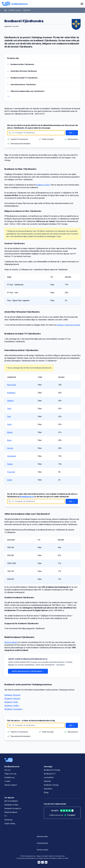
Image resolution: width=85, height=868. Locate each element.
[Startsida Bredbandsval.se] (15, 4)
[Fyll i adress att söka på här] (36, 133)
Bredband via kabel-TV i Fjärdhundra (24, 78)
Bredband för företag (52, 770)
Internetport (12, 456)
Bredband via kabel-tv (13, 809)
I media (7, 781)
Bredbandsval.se (27, 497)
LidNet (30, 262)
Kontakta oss (10, 777)
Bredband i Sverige (15, 10)
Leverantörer (49, 777)
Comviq (10, 448)
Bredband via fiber (11, 805)
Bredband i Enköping (12, 699)
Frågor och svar (10, 774)
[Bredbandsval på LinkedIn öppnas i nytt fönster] (46, 862)
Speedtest (48, 789)
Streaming (8, 820)
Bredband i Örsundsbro (13, 709)
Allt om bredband (11, 801)
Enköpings (37, 37)
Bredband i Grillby (11, 702)
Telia (9, 417)
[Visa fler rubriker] (42, 96)
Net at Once (12, 385)
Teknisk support (11, 785)
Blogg (46, 792)
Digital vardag (10, 823)
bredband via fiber (43, 185)
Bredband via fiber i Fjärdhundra (22, 64)
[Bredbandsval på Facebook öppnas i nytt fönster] (39, 862)
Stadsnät (47, 781)
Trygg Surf (11, 472)
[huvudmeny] (81, 4)
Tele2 (9, 409)
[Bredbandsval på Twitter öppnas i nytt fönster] (42, 862)
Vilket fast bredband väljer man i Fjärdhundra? (28, 91)
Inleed (10, 480)
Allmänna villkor (42, 837)
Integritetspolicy (43, 843)
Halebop (10, 401)
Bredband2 (11, 393)
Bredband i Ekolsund (12, 695)
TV (5, 816)
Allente (10, 432)
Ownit (9, 424)
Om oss (7, 770)
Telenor (10, 464)
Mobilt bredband (11, 642)
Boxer (9, 440)
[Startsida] (5, 10)
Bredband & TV (50, 774)
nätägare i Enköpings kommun (69, 325)
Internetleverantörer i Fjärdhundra (23, 85)
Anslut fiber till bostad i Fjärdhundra (24, 71)
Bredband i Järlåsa (12, 706)
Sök (72, 133)
